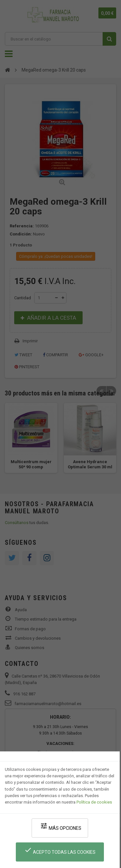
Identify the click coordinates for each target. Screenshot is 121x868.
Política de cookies (94, 802)
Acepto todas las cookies (60, 850)
